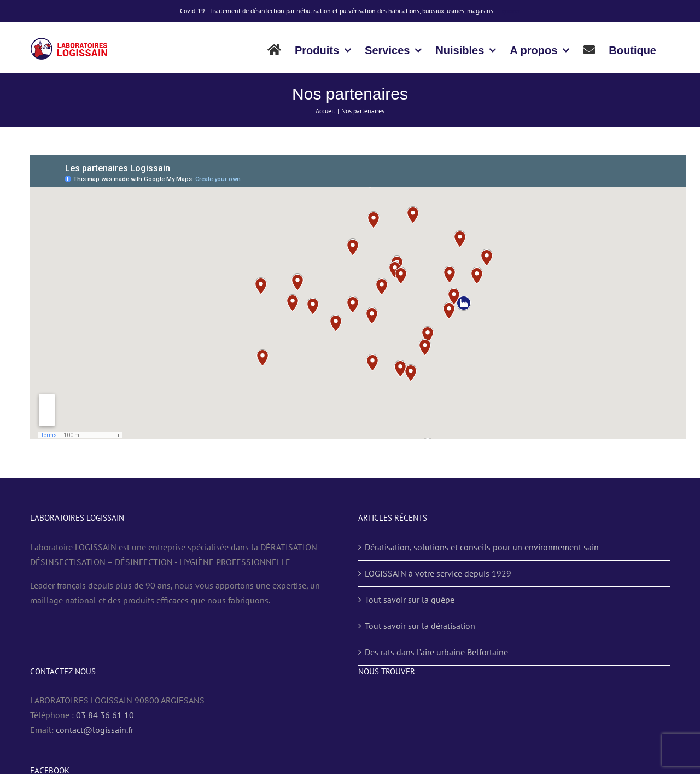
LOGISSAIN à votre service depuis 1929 (438, 573)
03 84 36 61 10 (105, 715)
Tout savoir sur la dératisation (420, 626)
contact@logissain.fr (95, 730)
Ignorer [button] (510, 11)
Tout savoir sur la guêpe (410, 600)
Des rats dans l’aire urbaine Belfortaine (436, 652)
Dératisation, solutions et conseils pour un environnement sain (482, 547)
